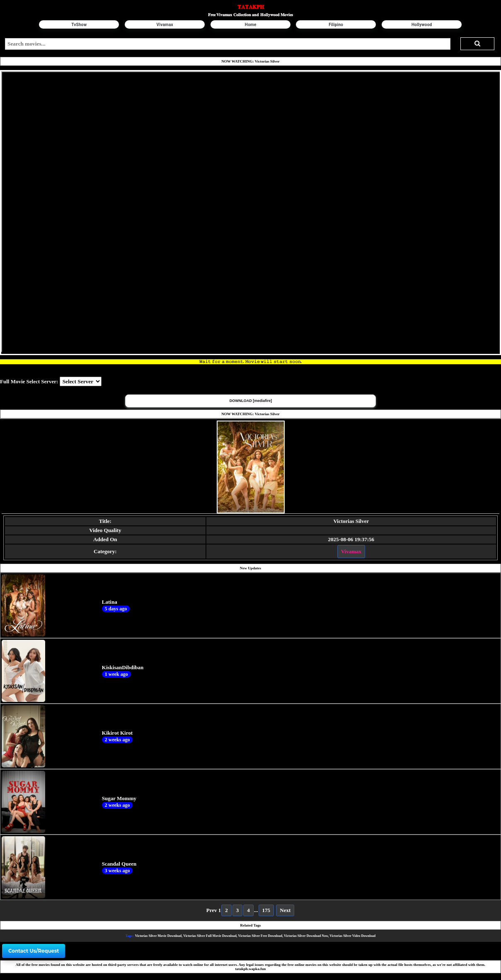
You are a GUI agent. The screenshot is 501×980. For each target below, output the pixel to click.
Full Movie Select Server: (29, 381)
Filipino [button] (336, 25)
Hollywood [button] (422, 25)
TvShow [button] (79, 25)
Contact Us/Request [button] (34, 951)
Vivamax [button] (165, 25)
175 (266, 910)
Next (285, 910)
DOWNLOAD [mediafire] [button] (251, 401)
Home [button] (251, 25)
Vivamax (351, 551)
